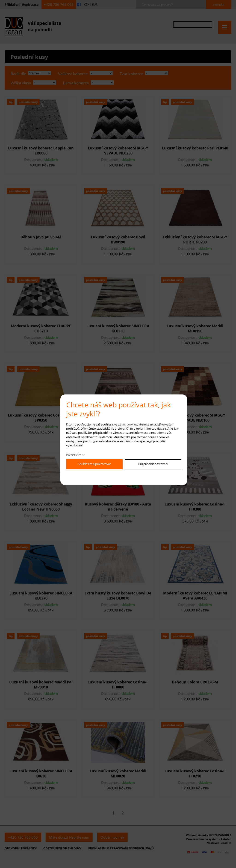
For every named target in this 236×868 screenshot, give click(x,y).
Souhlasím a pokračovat (94, 464)
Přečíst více (74, 455)
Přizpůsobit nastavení (153, 464)
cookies (132, 424)
